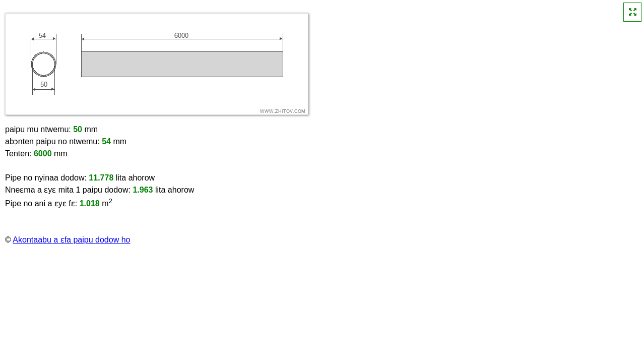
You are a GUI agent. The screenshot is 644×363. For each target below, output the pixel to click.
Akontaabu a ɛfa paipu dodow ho (71, 240)
